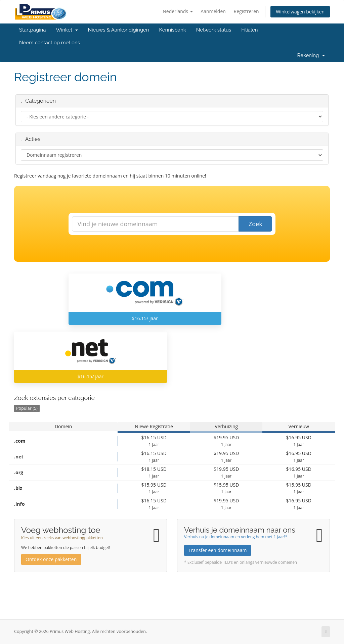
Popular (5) (27, 408)
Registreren (246, 11)
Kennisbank (173, 30)
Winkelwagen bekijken (300, 12)
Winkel (67, 30)
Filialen (249, 30)
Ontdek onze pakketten (51, 559)
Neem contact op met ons (50, 43)
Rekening (311, 55)
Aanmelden (213, 11)
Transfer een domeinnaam (218, 550)
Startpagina (32, 30)
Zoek (255, 224)
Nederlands (178, 11)
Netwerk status (214, 30)
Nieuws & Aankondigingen (119, 30)
